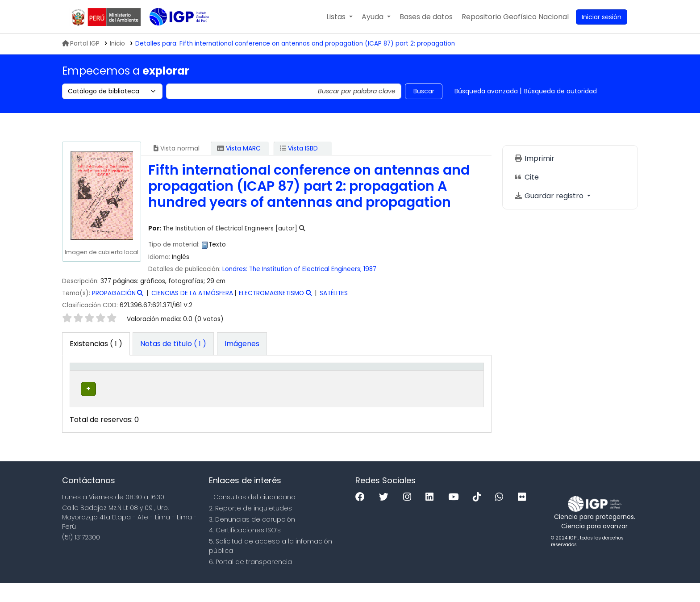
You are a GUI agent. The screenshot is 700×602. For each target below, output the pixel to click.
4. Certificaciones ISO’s (245, 550)
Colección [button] (194, 390)
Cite (526, 177)
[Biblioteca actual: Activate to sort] (142, 381)
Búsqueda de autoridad (560, 91)
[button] (340, 17)
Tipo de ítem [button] (82, 381)
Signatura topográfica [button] (277, 390)
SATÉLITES (334, 293)
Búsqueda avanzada (486, 91)
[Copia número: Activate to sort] (359, 381)
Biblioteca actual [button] (134, 386)
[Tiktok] (479, 517)
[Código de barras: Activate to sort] (455, 381)
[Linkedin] (432, 517)
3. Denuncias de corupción (252, 539)
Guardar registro (550, 196)
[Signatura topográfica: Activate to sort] (283, 381)
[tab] (173, 344)
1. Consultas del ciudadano (252, 517)
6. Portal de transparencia (250, 581)
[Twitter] (386, 517)
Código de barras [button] (447, 386)
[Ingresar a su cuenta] (602, 17)
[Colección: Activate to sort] (204, 381)
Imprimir (534, 158)
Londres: (235, 269)
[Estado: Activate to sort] (405, 381)
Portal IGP (81, 44)
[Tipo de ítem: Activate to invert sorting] (92, 381)
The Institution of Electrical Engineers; (305, 269)
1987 (370, 269)
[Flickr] (524, 517)
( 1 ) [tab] (96, 344)
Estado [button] (400, 390)
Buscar (424, 91)
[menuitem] (515, 17)
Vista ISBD (299, 148)
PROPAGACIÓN (114, 293)
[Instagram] (409, 517)
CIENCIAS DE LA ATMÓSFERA (192, 293)
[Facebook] (362, 517)
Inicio (117, 44)
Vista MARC (239, 148)
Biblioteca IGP (172, 35)
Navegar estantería (273, 418)
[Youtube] (456, 517)
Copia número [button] (350, 386)
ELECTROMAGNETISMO (271, 293)
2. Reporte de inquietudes (250, 527)
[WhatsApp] (501, 517)
